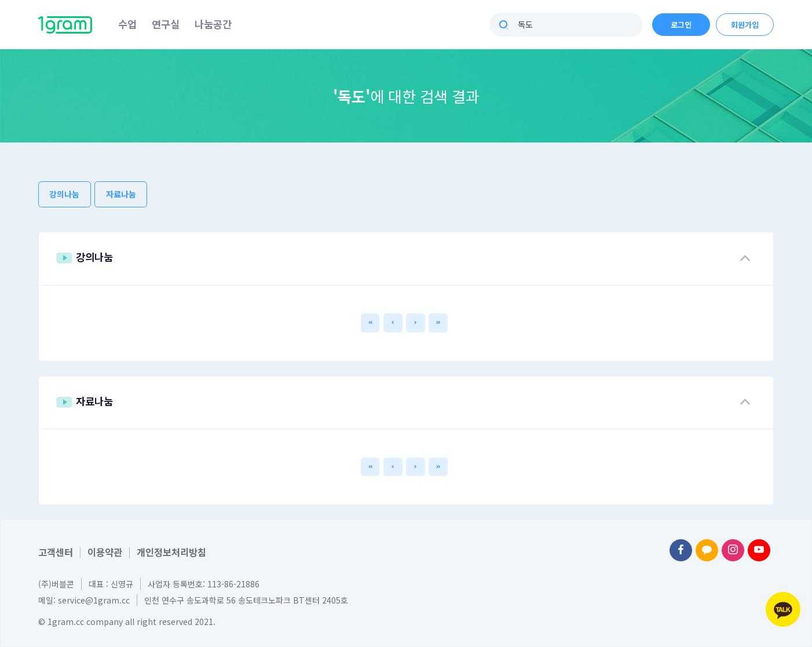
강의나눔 (64, 194)
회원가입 (745, 25)
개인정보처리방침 (171, 552)
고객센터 (56, 552)
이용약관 (105, 552)
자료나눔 (121, 194)
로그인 (681, 25)
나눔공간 (213, 24)
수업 (127, 24)
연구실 (166, 24)
